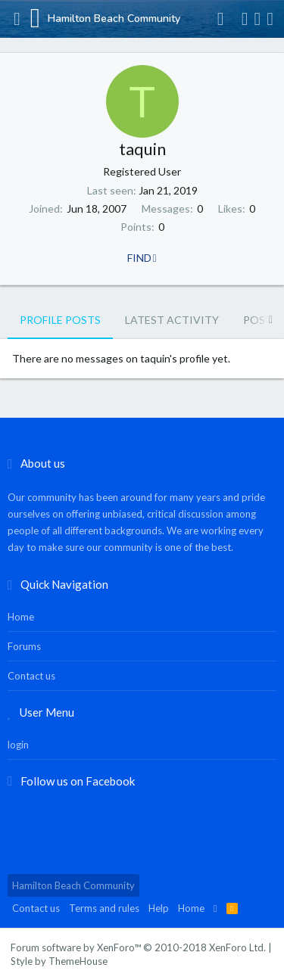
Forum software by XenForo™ (138, 947)
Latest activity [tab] (172, 320)
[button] (17, 19)
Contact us (31, 676)
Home (21, 617)
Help (159, 908)
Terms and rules (104, 908)
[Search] (270, 19)
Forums (24, 646)
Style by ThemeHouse (59, 961)
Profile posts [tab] (60, 320)
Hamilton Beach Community (73, 885)
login (18, 745)
